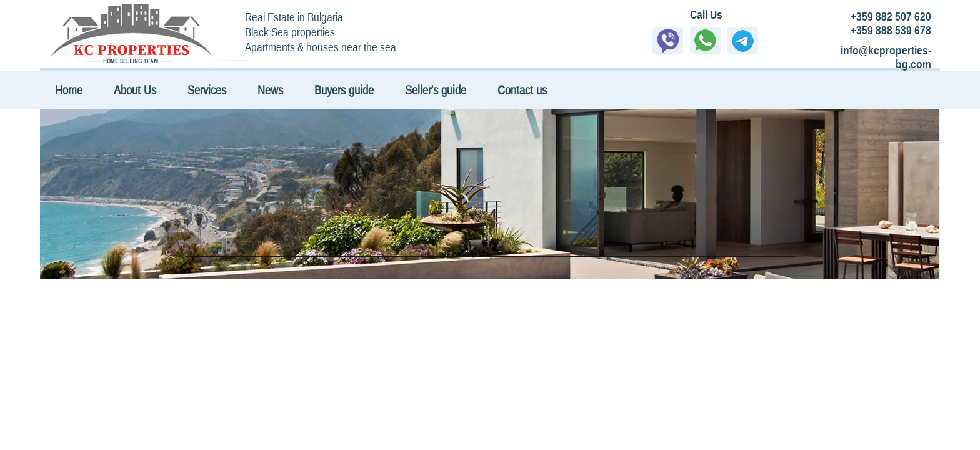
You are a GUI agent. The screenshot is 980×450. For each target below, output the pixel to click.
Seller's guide (436, 90)
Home (69, 90)
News (270, 90)
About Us (135, 90)
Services (207, 90)
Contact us (522, 90)
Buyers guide (344, 90)
